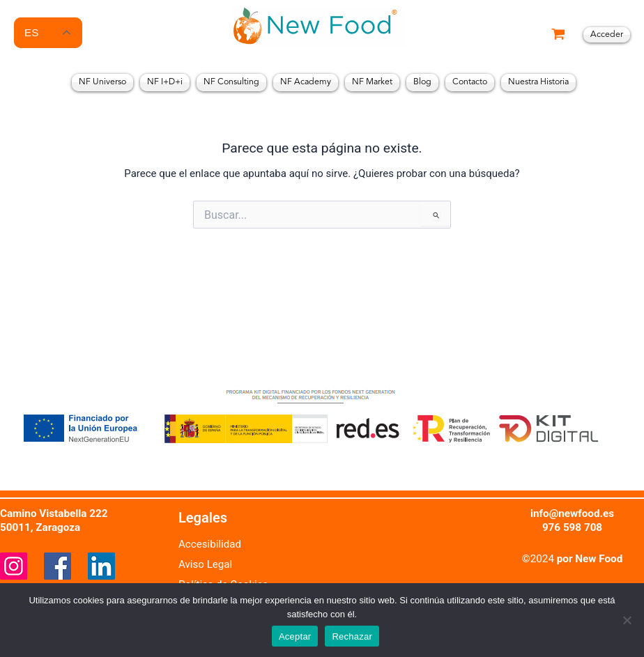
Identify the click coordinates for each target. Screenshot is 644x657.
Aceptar (295, 636)
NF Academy (306, 82)
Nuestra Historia (538, 82)
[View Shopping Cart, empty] (558, 35)
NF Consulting (231, 82)
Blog (422, 82)
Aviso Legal (206, 564)
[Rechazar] (627, 620)
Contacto (470, 82)
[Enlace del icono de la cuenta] (607, 35)
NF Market (372, 82)
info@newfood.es (572, 513)
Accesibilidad (210, 544)
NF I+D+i (165, 82)
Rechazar (352, 636)
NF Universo (102, 82)
